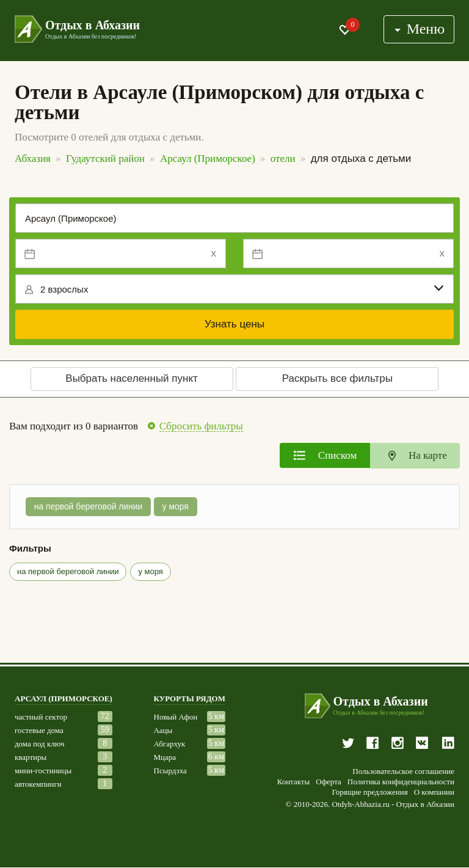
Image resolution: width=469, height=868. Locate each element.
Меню (419, 29)
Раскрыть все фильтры (337, 378)
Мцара (165, 758)
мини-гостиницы (43, 771)
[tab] (325, 455)
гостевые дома (39, 731)
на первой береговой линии (89, 507)
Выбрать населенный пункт (132, 378)
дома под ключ (40, 744)
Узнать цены (234, 324)
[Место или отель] (234, 218)
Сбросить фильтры (201, 426)
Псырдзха (170, 771)
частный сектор (41, 717)
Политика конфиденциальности (401, 782)
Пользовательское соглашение (403, 772)
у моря (177, 507)
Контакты (294, 782)
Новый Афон (176, 717)
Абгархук (170, 744)
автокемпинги (38, 785)
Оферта (329, 782)
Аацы (163, 731)
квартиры (31, 758)
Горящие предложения (369, 793)
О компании (434, 793)
